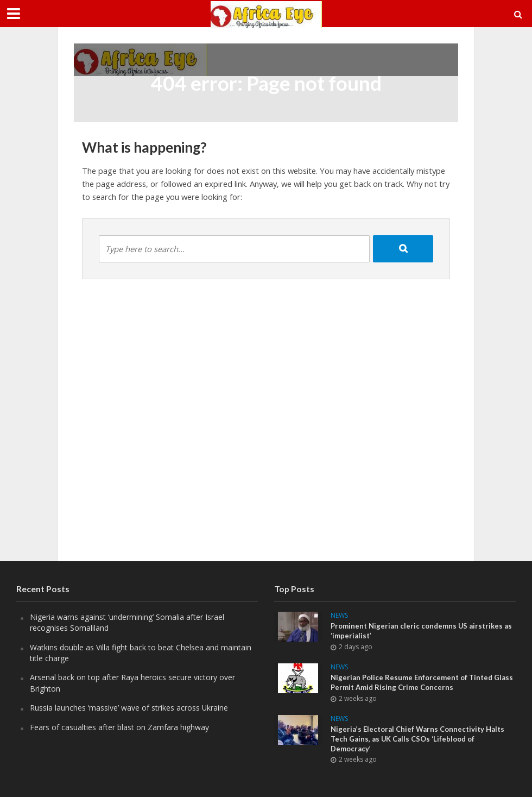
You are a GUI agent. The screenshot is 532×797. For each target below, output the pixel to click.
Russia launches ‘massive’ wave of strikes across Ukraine (129, 708)
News (339, 616)
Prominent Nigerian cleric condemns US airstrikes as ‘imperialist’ (421, 631)
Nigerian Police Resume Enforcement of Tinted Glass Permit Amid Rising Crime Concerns (422, 682)
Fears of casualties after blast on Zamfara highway (119, 727)
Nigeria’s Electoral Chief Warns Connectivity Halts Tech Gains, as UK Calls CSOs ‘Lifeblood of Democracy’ (417, 739)
